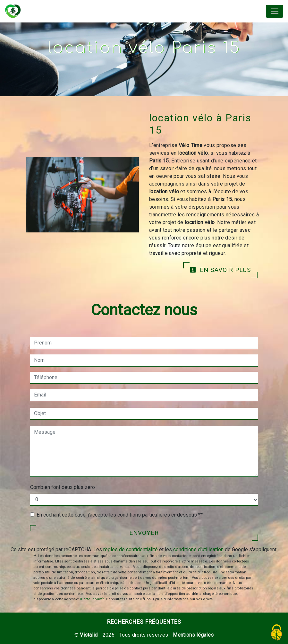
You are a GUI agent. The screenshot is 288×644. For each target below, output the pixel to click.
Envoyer (144, 533)
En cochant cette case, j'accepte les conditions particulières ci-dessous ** (120, 515)
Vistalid (89, 635)
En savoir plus (220, 270)
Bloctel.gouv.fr (92, 599)
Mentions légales (193, 635)
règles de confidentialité (131, 549)
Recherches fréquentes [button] (144, 622)
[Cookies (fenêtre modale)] (277, 633)
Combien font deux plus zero (63, 487)
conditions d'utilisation (198, 549)
